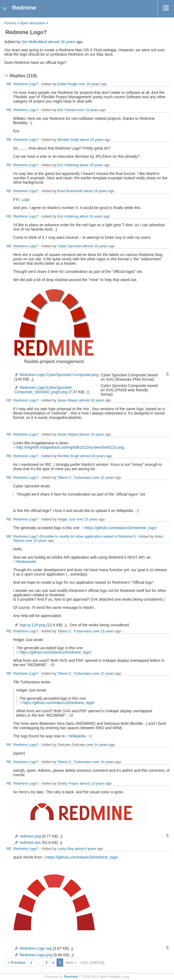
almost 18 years (62, 42)
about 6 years (86, 849)
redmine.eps (30, 842)
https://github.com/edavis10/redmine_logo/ (121, 528)
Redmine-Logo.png (36, 955)
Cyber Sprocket (70, 246)
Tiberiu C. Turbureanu (75, 477)
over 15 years (103, 477)
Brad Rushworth (70, 191)
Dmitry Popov (68, 783)
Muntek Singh (68, 140)
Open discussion (33, 23)
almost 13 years (92, 783)
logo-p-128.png (33, 625)
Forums (10, 23)
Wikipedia (77, 736)
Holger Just (66, 519)
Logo (26, 199)
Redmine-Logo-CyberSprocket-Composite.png (59, 375)
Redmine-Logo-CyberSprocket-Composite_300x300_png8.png (43, 390)
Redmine (71, 977)
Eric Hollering (68, 165)
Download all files (167, 374)
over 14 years (97, 745)
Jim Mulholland (34, 42)
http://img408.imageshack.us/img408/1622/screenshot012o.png (70, 447)
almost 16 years (95, 246)
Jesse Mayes (68, 400)
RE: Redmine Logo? (23, 84)
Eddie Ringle (67, 84)
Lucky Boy (66, 849)
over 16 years (89, 84)
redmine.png (30, 836)
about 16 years (92, 140)
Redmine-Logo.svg (36, 948)
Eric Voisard (67, 110)
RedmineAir (26, 562)
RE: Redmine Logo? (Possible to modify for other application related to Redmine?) (71, 536)
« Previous (16, 963)
